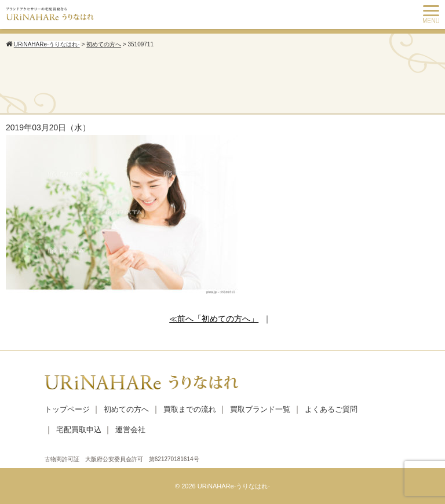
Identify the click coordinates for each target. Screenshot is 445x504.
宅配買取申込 (79, 430)
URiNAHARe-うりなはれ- (234, 486)
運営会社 (130, 430)
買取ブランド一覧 (260, 409)
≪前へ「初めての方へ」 (214, 319)
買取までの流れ (190, 409)
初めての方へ (126, 409)
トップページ (67, 409)
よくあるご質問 (331, 409)
